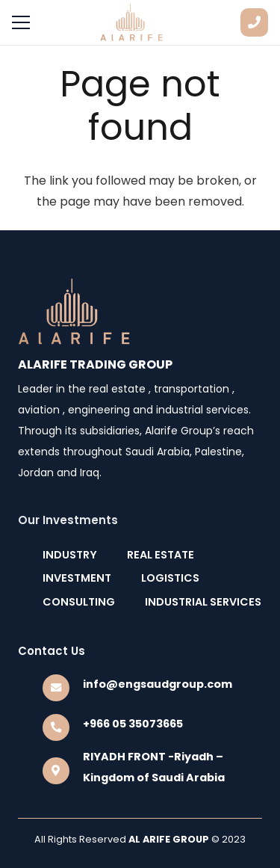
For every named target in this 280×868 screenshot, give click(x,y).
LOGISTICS (170, 578)
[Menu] (21, 22)
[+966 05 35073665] (63, 727)
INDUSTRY (70, 555)
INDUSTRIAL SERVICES (203, 602)
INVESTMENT (77, 578)
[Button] (254, 22)
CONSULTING (79, 602)
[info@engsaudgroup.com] (63, 688)
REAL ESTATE (161, 555)
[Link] (132, 22)
